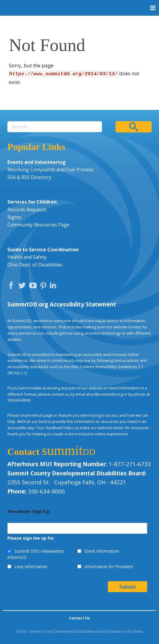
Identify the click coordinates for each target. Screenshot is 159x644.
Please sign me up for (31, 538)
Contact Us (79, 618)
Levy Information (31, 567)
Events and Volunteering (36, 162)
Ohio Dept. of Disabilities (35, 265)
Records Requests (27, 210)
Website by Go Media (126, 632)
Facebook (12, 287)
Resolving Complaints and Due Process (51, 170)
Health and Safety (27, 257)
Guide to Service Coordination (43, 250)
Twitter (23, 287)
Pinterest (44, 287)
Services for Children (32, 202)
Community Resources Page (38, 225)
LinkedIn (54, 287)
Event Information (102, 551)
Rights (14, 217)
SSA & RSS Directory (29, 177)
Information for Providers (109, 567)
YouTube (34, 287)
